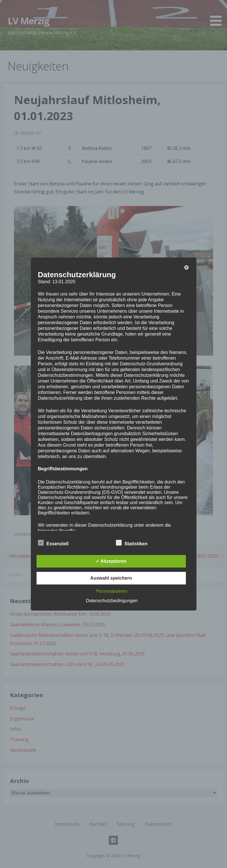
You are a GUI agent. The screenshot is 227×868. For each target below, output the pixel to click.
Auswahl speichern (111, 578)
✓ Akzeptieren (111, 561)
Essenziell (53, 543)
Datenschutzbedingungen (112, 601)
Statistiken (132, 543)
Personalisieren (112, 591)
